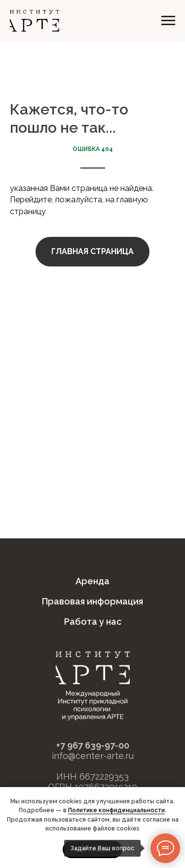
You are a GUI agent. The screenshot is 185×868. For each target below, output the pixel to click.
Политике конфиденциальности (116, 810)
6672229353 (104, 776)
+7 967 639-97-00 (93, 745)
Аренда (92, 581)
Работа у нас (93, 622)
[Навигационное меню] (168, 21)
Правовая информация (92, 601)
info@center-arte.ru (93, 756)
